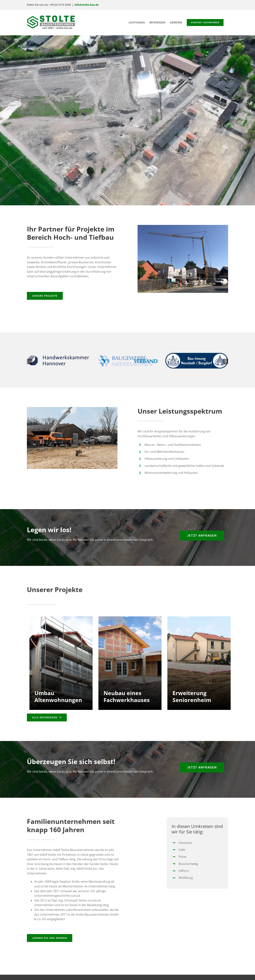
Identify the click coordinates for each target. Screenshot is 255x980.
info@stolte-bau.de (87, 5)
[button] (30, 361)
